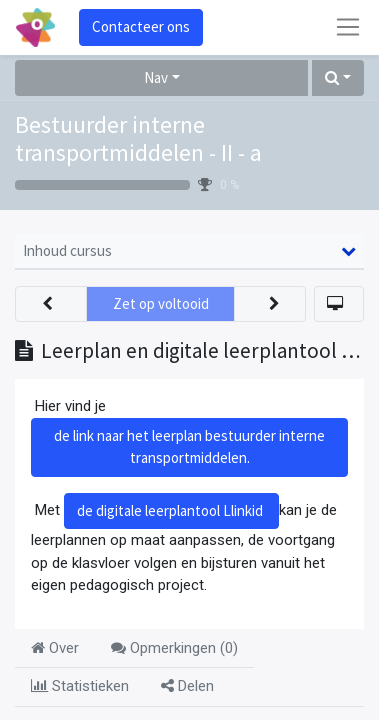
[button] (338, 78)
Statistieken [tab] (80, 686)
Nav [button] (156, 77)
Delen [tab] (187, 686)
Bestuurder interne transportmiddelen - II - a (138, 139)
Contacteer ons (141, 26)
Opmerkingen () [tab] (174, 648)
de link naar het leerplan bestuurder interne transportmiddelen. (189, 447)
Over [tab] (55, 648)
